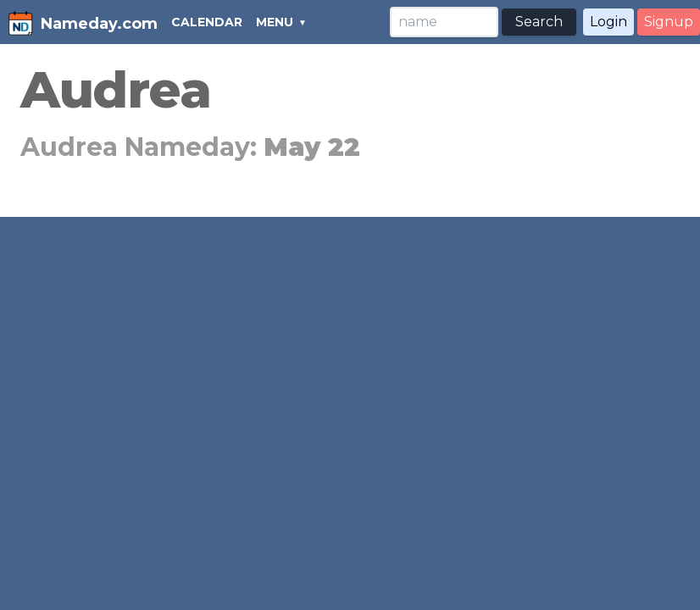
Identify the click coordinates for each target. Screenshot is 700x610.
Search (539, 22)
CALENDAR (207, 22)
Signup (669, 22)
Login (608, 22)
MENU (275, 22)
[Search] (444, 22)
